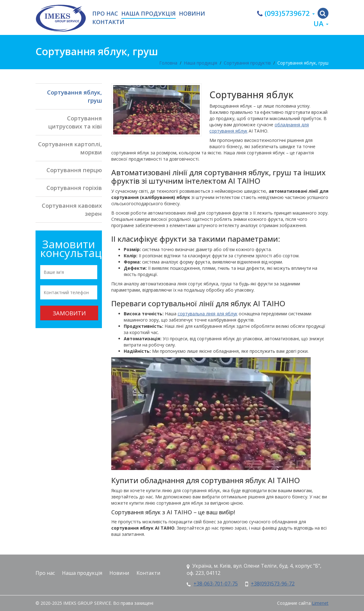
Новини (192, 14)
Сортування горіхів (74, 188)
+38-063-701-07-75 (216, 584)
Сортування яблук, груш (303, 63)
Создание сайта (294, 603)
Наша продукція (148, 14)
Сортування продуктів (247, 63)
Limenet (320, 603)
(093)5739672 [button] (286, 13)
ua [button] (321, 24)
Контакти (108, 22)
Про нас (105, 14)
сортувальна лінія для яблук (208, 314)
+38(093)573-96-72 (273, 584)
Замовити (69, 313)
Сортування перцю (74, 170)
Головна (168, 63)
